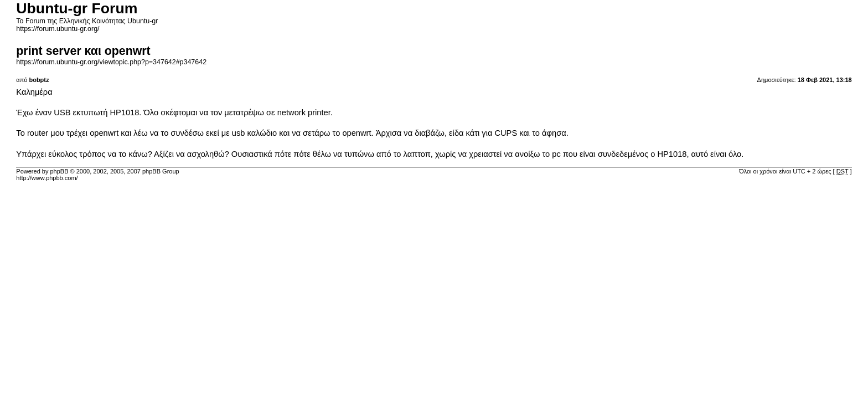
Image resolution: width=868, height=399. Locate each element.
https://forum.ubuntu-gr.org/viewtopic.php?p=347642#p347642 (111, 62)
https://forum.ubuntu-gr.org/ (58, 29)
